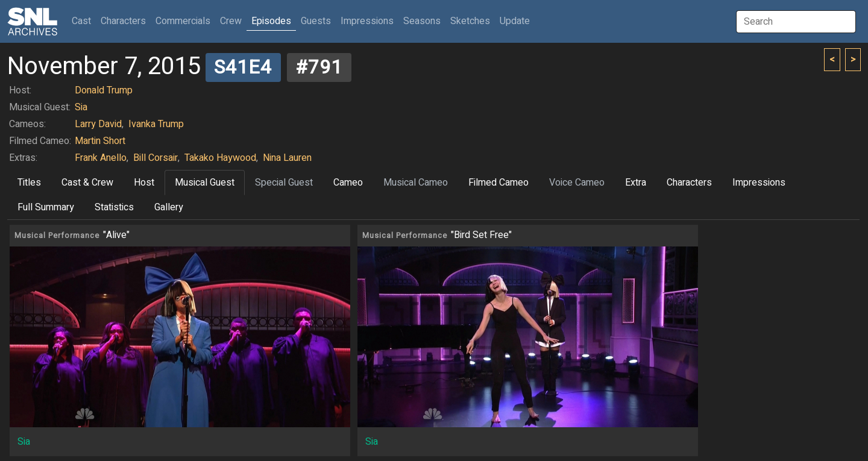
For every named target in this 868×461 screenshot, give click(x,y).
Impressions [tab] (759, 183)
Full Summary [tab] (46, 207)
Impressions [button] (367, 21)
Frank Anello (101, 158)
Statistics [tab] (114, 207)
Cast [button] (84, 21)
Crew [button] (231, 21)
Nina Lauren (287, 158)
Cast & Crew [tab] (87, 183)
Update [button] (515, 21)
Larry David (98, 124)
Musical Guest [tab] (205, 183)
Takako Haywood (220, 158)
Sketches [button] (470, 21)
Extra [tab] (636, 183)
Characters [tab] (689, 183)
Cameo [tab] (348, 183)
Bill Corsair (156, 158)
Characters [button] (123, 21)
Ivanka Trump (156, 124)
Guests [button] (316, 21)
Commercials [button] (183, 21)
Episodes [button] (271, 21)
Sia (81, 107)
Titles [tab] (29, 183)
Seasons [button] (422, 21)
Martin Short (100, 141)
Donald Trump (104, 90)
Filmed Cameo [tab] (498, 183)
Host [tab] (144, 183)
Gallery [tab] (169, 207)
